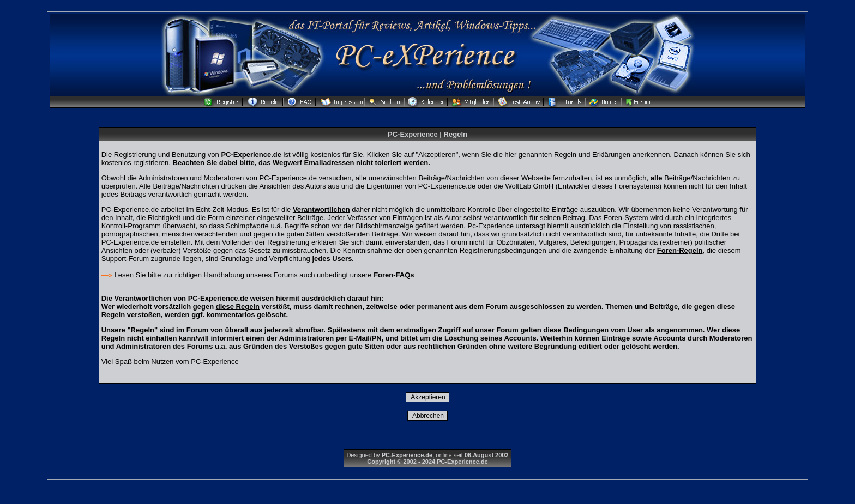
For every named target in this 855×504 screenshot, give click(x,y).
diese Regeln (238, 306)
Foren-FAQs (394, 275)
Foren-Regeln (680, 250)
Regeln (143, 330)
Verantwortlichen (321, 210)
